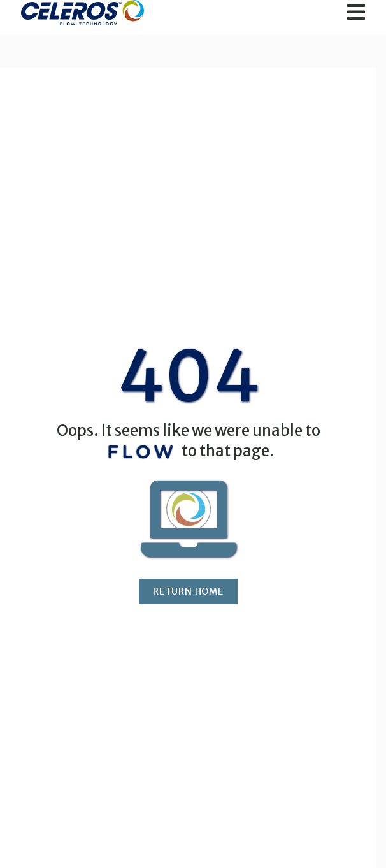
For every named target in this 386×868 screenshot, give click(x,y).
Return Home (188, 591)
